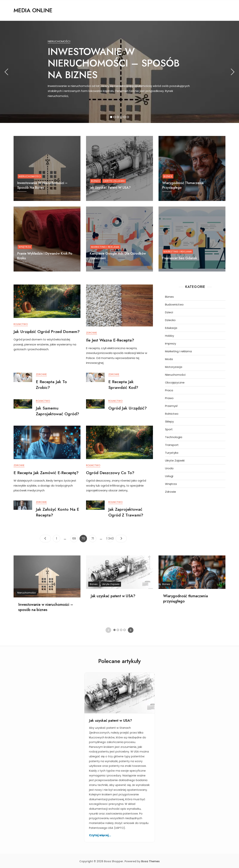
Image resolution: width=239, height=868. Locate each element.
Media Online (33, 10)
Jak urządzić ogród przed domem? (47, 331)
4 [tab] (121, 117)
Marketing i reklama (105, 247)
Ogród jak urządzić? (128, 409)
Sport (169, 429)
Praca (169, 390)
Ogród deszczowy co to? (110, 473)
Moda (169, 359)
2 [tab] (114, 117)
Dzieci (169, 312)
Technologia (174, 437)
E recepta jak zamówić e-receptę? (46, 473)
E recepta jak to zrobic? (51, 385)
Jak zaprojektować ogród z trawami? (126, 513)
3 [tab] (118, 117)
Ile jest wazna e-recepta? (110, 340)
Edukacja (171, 328)
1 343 (110, 537)
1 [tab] (111, 117)
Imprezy (171, 343)
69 (75, 537)
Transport (172, 445)
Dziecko (170, 320)
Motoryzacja (174, 367)
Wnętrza (25, 247)
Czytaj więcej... (100, 834)
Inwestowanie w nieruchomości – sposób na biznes (114, 63)
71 (94, 537)
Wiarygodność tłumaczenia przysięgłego (185, 598)
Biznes (96, 181)
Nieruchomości (59, 41)
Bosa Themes (150, 860)
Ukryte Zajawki (114, 181)
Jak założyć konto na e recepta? (58, 513)
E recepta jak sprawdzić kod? (123, 385)
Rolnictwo (21, 324)
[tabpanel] (120, 72)
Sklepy (169, 421)
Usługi (169, 476)
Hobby (169, 336)
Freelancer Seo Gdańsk (180, 258)
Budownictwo (174, 304)
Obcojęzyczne (175, 382)
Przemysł (171, 406)
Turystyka (172, 453)
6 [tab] (128, 117)
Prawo (169, 398)
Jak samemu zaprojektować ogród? (58, 412)
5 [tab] (125, 117)
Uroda (169, 468)
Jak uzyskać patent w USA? (110, 188)
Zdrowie (92, 333)
